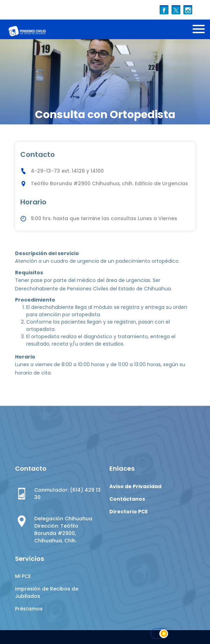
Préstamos (29, 609)
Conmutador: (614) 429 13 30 (67, 494)
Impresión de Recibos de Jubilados (47, 592)
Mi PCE (23, 576)
